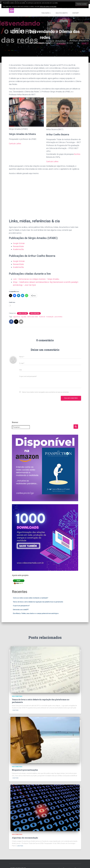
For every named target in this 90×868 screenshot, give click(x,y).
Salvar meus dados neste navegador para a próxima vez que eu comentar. (45, 392)
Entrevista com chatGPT (21, 609)
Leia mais (15, 710)
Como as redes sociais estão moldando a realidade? (31, 597)
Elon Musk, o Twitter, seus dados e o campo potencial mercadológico (36, 613)
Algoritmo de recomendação (25, 837)
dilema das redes (33, 316)
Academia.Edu (18, 249)
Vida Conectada (35, 313)
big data (24, 316)
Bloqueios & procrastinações (25, 769)
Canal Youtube (23, 313)
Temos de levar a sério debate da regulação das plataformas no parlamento (38, 601)
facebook (42, 316)
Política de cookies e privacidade (48, 7)
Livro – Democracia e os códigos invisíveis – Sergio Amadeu (37, 279)
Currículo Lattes (15, 143)
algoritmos (17, 316)
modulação (50, 316)
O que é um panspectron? (21, 605)
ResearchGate (19, 246)
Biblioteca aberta (62, 13)
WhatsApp (76, 13)
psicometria (58, 316)
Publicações (46, 13)
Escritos (77, 154)
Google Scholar (19, 243)
